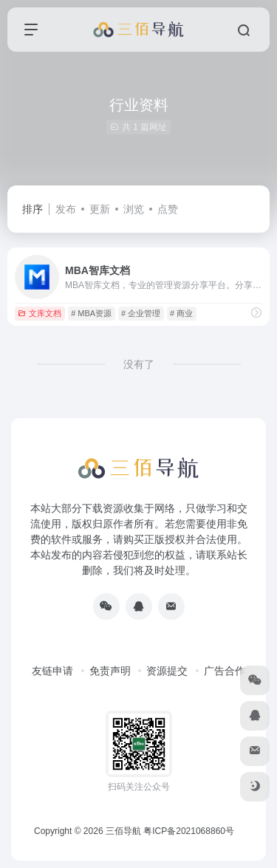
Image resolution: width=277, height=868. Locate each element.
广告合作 (225, 671)
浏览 (134, 209)
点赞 (168, 209)
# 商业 (181, 313)
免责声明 (110, 671)
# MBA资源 (91, 313)
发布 (66, 209)
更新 (100, 209)
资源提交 (167, 671)
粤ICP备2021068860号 (189, 831)
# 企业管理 (141, 313)
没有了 (139, 364)
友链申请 (52, 671)
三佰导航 (123, 831)
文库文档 (40, 313)
